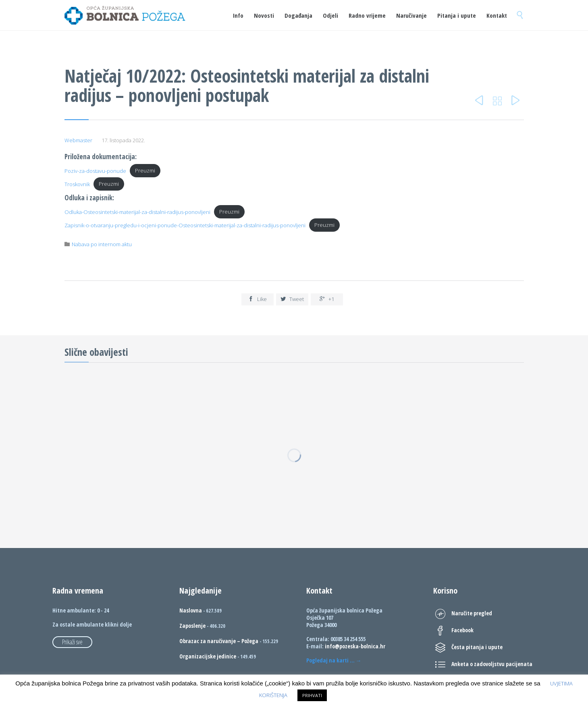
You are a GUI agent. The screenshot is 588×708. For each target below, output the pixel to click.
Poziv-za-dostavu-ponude (95, 170)
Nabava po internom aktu (102, 244)
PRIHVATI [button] (312, 695)
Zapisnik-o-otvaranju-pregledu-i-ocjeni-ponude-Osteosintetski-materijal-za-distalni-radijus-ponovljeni (185, 225)
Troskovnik (77, 184)
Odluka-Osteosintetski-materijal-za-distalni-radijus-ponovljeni (137, 212)
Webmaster (78, 140)
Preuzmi (145, 170)
